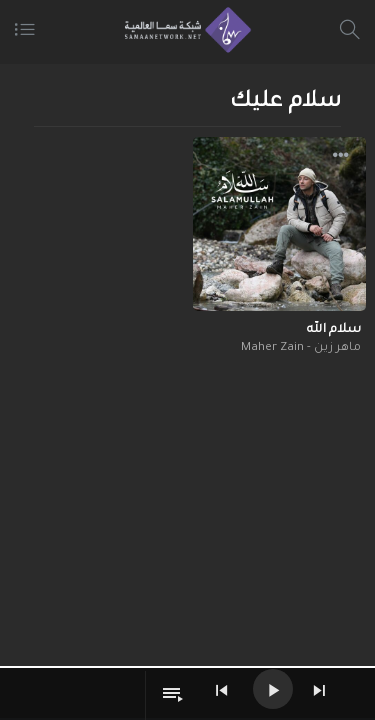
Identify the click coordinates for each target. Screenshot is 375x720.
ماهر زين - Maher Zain (301, 348)
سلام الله (334, 330)
